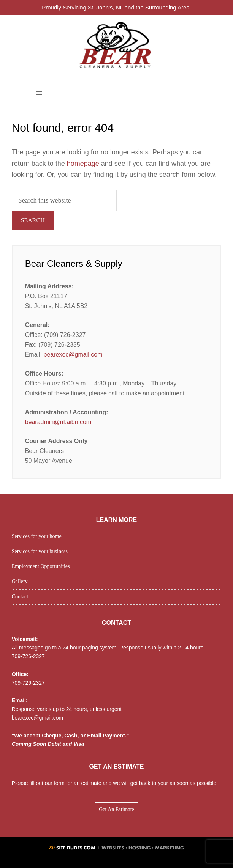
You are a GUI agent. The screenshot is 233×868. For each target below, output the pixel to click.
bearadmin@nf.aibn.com (58, 422)
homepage (83, 164)
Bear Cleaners (116, 45)
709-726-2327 (28, 656)
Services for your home (37, 536)
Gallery (20, 581)
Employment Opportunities (41, 566)
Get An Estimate (116, 809)
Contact (20, 597)
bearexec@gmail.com (73, 355)
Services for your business (40, 551)
